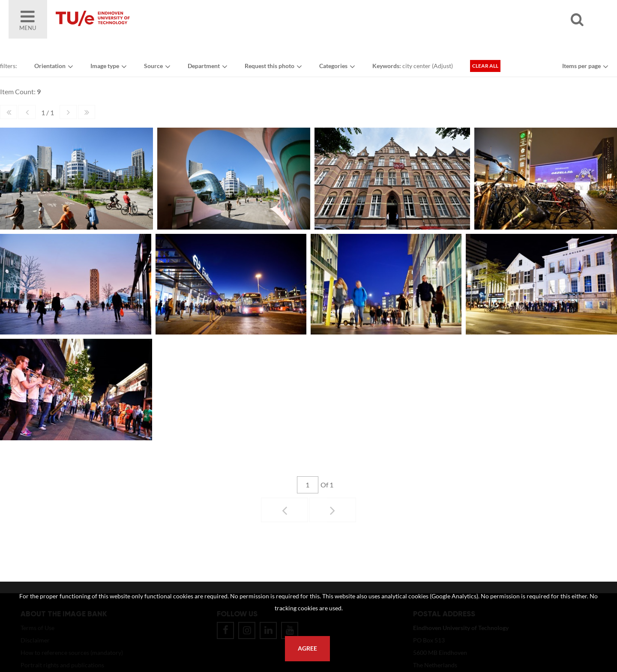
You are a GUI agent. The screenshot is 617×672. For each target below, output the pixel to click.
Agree (307, 648)
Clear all (485, 66)
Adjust (442, 66)
